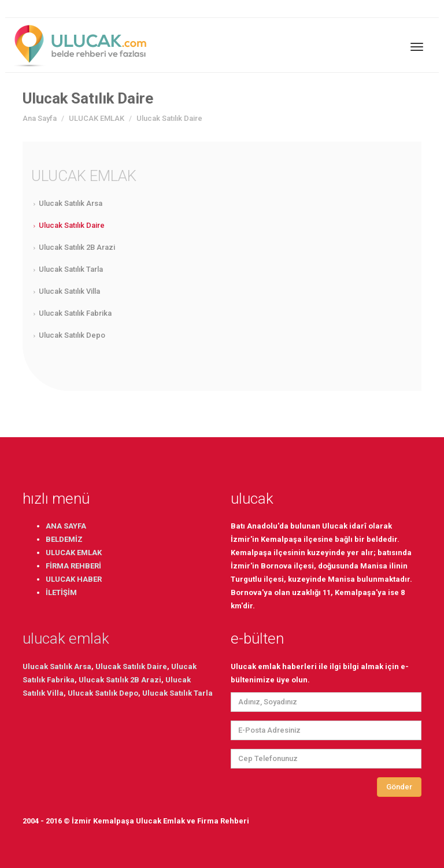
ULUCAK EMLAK (97, 118)
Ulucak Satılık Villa (69, 291)
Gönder (399, 787)
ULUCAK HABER (74, 579)
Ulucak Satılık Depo (72, 335)
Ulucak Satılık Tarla (71, 269)
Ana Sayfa (40, 118)
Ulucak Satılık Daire (72, 225)
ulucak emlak (66, 638)
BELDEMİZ (64, 539)
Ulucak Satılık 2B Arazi (77, 247)
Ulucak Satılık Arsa (71, 203)
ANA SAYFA (66, 526)
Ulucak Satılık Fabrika (75, 313)
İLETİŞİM (61, 592)
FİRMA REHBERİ (73, 566)
